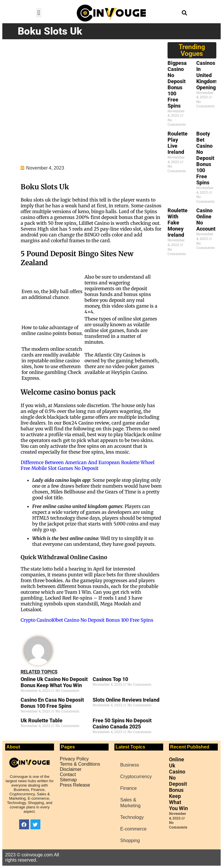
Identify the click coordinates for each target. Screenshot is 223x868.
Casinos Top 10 (110, 679)
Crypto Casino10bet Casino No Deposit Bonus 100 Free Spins (87, 620)
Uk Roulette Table (42, 720)
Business (130, 765)
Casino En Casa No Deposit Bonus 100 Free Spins (52, 703)
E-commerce (133, 829)
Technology (132, 817)
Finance (128, 788)
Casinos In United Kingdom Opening (207, 75)
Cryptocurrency (136, 777)
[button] (39, 13)
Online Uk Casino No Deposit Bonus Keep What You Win (54, 682)
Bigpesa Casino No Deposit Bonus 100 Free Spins (177, 84)
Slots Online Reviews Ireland (126, 700)
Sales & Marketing (130, 803)
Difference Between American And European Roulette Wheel (88, 462)
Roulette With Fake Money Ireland (178, 223)
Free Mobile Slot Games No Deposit (60, 468)
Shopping (130, 841)
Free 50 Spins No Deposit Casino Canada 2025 (122, 723)
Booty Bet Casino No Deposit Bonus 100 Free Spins (205, 158)
